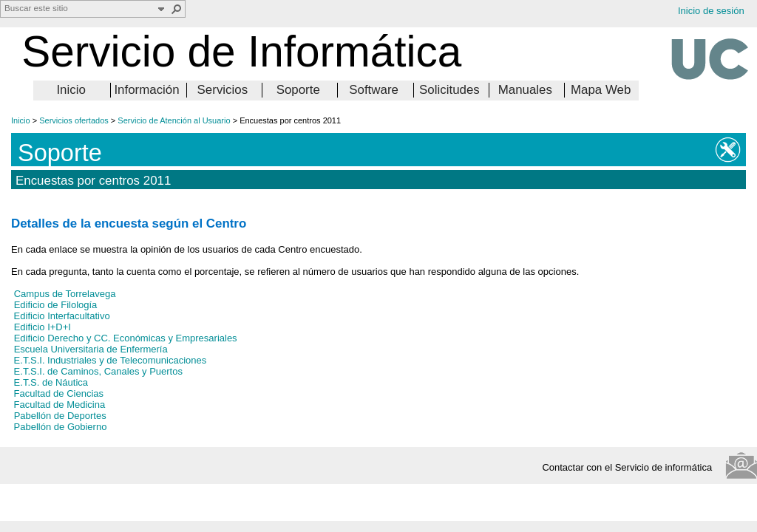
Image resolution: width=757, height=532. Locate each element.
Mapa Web (601, 90)
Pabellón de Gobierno (59, 427)
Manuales (525, 90)
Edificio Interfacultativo (61, 316)
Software (374, 90)
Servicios (223, 90)
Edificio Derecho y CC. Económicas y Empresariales (126, 338)
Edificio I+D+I (43, 327)
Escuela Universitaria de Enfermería (91, 349)
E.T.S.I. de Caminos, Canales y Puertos (97, 371)
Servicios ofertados (74, 120)
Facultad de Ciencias (57, 393)
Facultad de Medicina (58, 405)
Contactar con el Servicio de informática (631, 467)
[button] (177, 9)
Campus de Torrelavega (65, 294)
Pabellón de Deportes (60, 416)
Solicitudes (449, 90)
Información (146, 90)
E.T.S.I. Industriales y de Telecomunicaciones (109, 360)
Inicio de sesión (711, 11)
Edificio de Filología (56, 305)
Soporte (298, 90)
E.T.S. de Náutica (50, 382)
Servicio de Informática (241, 51)
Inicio (71, 90)
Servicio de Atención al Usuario (174, 120)
